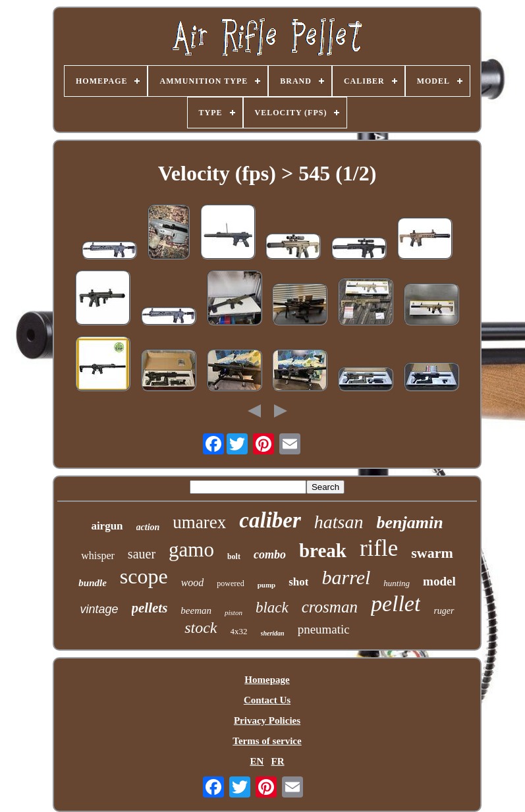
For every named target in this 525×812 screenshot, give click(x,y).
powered (230, 583)
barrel (346, 577)
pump (267, 585)
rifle (379, 548)
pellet (396, 604)
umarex (199, 522)
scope (144, 576)
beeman (196, 610)
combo (270, 555)
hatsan (339, 522)
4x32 (239, 631)
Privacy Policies (267, 720)
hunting (397, 583)
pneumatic (324, 629)
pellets (150, 608)
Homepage (267, 680)
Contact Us (267, 700)
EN (257, 761)
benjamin (409, 523)
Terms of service (267, 741)
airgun (107, 526)
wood (193, 582)
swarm (432, 553)
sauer (142, 554)
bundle (93, 583)
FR (278, 761)
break (323, 551)
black (272, 608)
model (439, 581)
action (148, 527)
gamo (191, 550)
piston (234, 612)
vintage (99, 609)
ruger (444, 611)
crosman (330, 607)
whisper (98, 555)
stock (201, 628)
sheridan (273, 633)
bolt (234, 556)
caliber (270, 520)
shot (298, 582)
